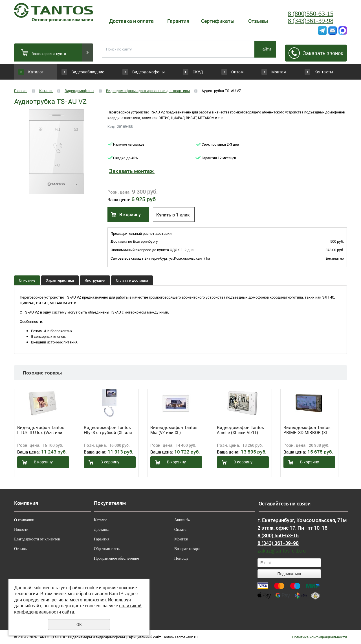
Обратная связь (107, 549)
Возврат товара (187, 549)
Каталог (36, 72)
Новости (21, 530)
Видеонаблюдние (91, 72)
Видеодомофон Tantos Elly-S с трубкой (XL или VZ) (108, 430)
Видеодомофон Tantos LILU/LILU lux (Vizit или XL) (41, 430)
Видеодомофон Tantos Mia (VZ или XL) (174, 430)
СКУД (179, 72)
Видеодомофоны (141, 72)
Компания (26, 503)
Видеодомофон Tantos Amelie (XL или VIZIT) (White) (240, 430)
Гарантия (178, 21)
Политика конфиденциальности (320, 637)
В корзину (130, 214)
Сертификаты (218, 21)
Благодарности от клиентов (37, 539)
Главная (21, 91)
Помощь (181, 558)
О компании (24, 520)
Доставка (102, 530)
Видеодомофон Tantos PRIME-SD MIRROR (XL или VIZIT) (307, 430)
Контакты (323, 72)
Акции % (182, 520)
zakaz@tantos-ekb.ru (282, 551)
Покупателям (110, 503)
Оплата (180, 530)
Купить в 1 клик (173, 215)
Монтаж (275, 72)
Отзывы (258, 21)
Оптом (227, 72)
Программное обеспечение (116, 558)
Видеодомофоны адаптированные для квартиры (148, 91)
